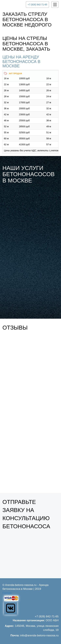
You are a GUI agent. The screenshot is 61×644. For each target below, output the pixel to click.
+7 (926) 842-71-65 (37, 5)
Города (7, 593)
